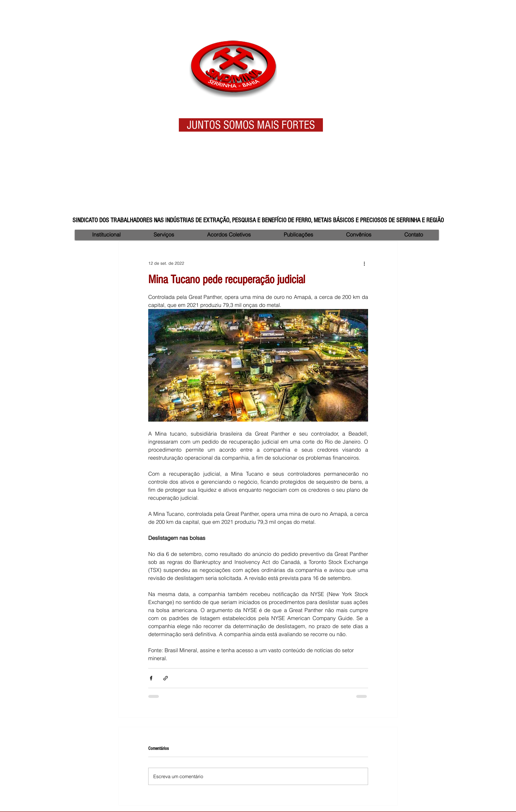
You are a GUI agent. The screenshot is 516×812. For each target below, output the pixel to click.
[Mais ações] (364, 263)
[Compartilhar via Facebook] (151, 678)
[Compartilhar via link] (166, 678)
